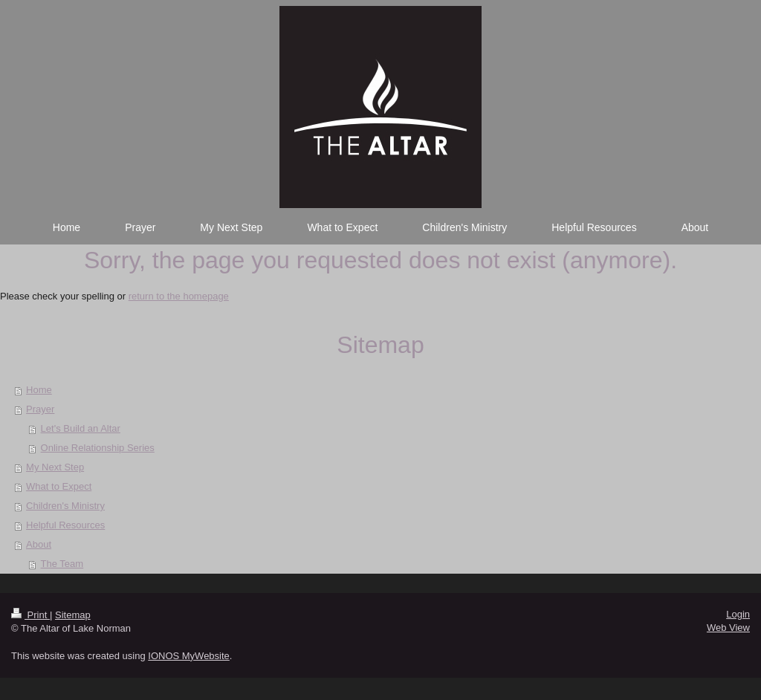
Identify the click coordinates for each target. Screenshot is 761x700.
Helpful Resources (65, 525)
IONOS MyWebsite (189, 656)
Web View (728, 628)
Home (39, 390)
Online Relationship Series (98, 448)
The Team (62, 564)
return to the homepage (179, 296)
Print (30, 615)
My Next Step (55, 467)
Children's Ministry (65, 506)
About (39, 544)
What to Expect (59, 486)
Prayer (40, 409)
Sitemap (73, 615)
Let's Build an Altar (81, 428)
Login (738, 614)
